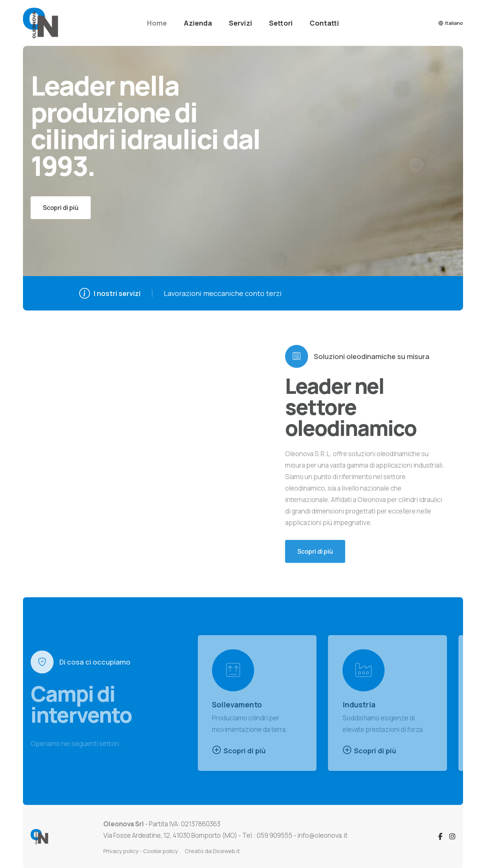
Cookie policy (161, 851)
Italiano (451, 23)
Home (157, 23)
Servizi (241, 23)
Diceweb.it (226, 851)
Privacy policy (121, 851)
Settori (281, 23)
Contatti (324, 23)
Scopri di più (239, 750)
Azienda (198, 23)
